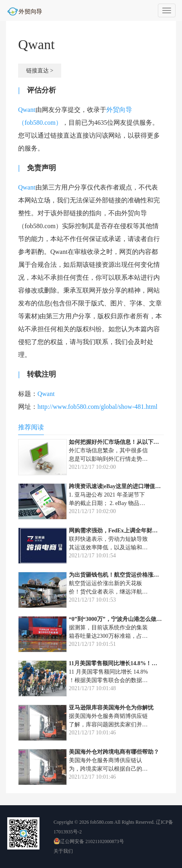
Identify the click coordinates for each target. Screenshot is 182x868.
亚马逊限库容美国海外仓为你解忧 (111, 708)
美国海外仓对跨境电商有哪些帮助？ (114, 752)
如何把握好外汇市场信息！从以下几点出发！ (125, 442)
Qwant (27, 110)
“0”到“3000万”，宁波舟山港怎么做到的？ (121, 619)
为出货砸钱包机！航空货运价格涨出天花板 (122, 575)
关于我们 (63, 851)
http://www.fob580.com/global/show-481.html (97, 407)
